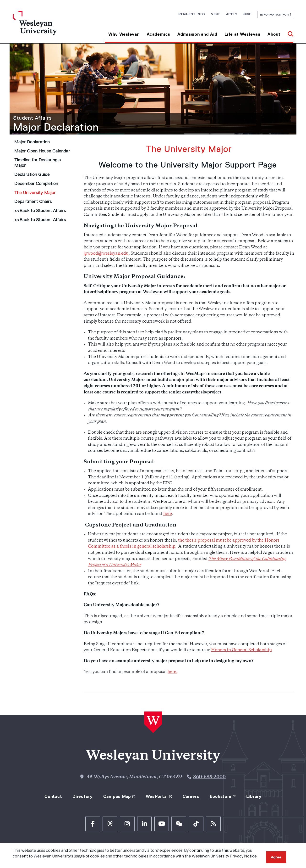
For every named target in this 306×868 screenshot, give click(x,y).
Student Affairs (32, 118)
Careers (191, 796)
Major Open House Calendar (42, 151)
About (274, 34)
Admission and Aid (197, 34)
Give (247, 14)
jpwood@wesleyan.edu (106, 254)
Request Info (192, 14)
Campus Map (117, 796)
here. (172, 672)
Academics (158, 34)
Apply (232, 14)
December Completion (36, 184)
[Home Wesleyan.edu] (48, 27)
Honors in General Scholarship (241, 650)
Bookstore (221, 796)
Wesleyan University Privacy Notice (224, 856)
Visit (216, 14)
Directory (82, 796)
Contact (53, 796)
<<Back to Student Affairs (40, 211)
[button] (289, 32)
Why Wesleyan (124, 34)
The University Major (35, 193)
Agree (276, 857)
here (168, 514)
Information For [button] (276, 14)
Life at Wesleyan (242, 34)
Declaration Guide (32, 174)
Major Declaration (56, 127)
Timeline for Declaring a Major (38, 163)
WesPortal (157, 796)
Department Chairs (33, 202)
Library (254, 796)
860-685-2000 (209, 777)
